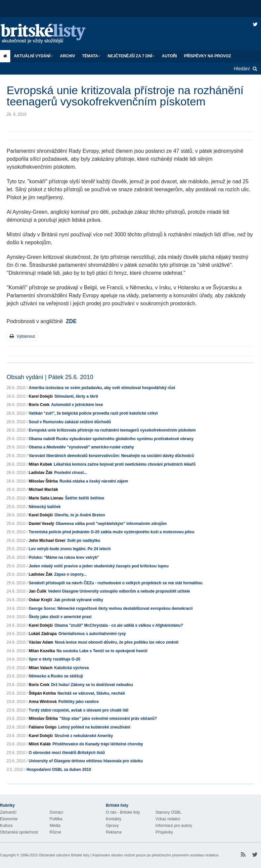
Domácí (56, 812)
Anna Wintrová (43, 702)
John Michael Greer (47, 541)
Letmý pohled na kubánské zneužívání (94, 727)
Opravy (112, 826)
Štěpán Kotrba (42, 693)
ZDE (71, 321)
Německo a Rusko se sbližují (56, 676)
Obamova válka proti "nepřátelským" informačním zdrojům (111, 524)
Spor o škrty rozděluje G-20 (55, 659)
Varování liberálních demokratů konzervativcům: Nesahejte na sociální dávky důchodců (111, 456)
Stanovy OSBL (169, 812)
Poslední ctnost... (71, 473)
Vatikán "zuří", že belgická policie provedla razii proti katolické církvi (93, 413)
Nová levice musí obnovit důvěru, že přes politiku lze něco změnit (117, 642)
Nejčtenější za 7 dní (131, 56)
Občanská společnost (19, 832)
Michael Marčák (43, 490)
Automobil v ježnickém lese (77, 405)
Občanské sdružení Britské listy (64, 855)
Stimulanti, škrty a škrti (76, 396)
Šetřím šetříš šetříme (85, 498)
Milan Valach (41, 668)
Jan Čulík (38, 591)
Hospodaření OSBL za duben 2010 (59, 770)
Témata (91, 56)
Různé (55, 832)
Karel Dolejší (41, 396)
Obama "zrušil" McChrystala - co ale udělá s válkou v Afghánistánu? (119, 625)
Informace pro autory (174, 826)
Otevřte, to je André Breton (80, 515)
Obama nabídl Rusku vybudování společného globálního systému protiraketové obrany (111, 439)
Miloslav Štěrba (43, 481)
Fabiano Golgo (43, 727)
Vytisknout (22, 336)
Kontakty (114, 819)
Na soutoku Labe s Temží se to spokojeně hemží (102, 651)
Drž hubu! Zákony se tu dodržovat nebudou (92, 685)
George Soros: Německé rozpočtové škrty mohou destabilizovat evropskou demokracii (111, 608)
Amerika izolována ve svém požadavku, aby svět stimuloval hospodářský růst (102, 388)
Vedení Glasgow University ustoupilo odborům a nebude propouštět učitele (119, 591)
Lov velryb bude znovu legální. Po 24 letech (70, 549)
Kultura (6, 826)
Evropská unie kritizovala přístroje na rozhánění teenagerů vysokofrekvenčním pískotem (112, 430)
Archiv (67, 56)
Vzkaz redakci (168, 819)
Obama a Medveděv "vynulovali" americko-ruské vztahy (81, 447)
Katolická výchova (72, 668)
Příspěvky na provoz (208, 56)
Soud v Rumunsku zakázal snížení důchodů (70, 422)
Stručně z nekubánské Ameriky (84, 736)
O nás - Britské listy (123, 812)
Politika (56, 819)
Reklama (114, 832)
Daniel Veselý (42, 524)
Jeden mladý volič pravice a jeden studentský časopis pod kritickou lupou (99, 566)
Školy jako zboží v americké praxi (60, 617)
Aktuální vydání (33, 56)
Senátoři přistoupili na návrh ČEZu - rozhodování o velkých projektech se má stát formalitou (116, 583)
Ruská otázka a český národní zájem (94, 481)
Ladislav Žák (41, 473)
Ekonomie (9, 819)
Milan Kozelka (42, 651)
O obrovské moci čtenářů (67, 753)
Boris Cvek (39, 405)
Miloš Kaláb (40, 744)
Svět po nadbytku (84, 541)
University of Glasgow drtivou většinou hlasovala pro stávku (86, 761)
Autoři (169, 56)
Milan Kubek (41, 464)
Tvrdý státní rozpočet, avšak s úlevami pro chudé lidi (79, 710)
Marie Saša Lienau (46, 498)
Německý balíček (45, 507)
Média (55, 826)
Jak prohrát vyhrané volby (78, 600)
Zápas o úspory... (70, 574)
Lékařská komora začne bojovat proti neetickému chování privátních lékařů (125, 464)
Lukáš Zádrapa (43, 634)
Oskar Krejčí (41, 600)
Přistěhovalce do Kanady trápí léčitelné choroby (98, 744)
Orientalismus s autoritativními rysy (92, 634)
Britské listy (50, 34)
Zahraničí (8, 812)
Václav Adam (41, 642)
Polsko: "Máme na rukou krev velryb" (64, 557)
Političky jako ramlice (78, 702)
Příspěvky (164, 832)
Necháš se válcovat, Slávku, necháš (91, 693)
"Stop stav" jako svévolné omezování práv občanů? (108, 719)
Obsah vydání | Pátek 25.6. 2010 (50, 377)
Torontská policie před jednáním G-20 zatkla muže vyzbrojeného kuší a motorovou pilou (112, 532)
